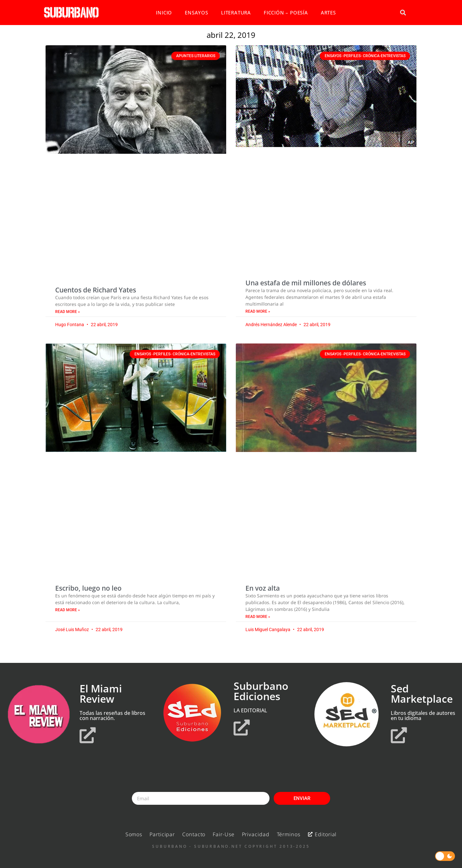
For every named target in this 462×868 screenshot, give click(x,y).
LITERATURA (236, 13)
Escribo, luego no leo (88, 588)
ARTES (328, 13)
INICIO (164, 13)
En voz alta (263, 588)
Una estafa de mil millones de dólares (306, 283)
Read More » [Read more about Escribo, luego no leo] (68, 610)
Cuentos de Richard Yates (96, 290)
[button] (403, 13)
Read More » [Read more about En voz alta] (258, 617)
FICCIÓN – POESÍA (286, 13)
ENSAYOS (197, 13)
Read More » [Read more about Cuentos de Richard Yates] (68, 312)
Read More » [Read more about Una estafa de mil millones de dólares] (258, 311)
